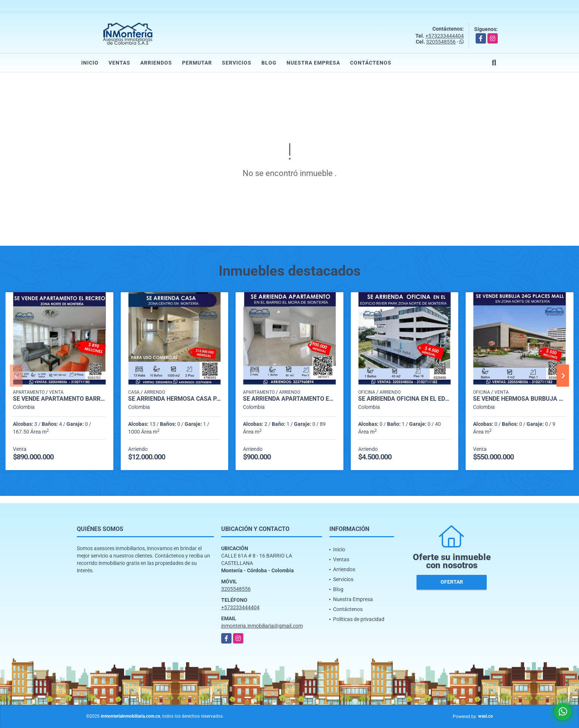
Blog (269, 63)
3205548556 (441, 42)
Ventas (119, 63)
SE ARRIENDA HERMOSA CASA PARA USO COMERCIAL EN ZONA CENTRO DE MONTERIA (175, 399)
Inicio (90, 63)
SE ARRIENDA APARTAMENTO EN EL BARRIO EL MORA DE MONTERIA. (289, 399)
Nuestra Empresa (313, 63)
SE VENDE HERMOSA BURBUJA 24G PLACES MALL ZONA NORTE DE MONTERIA (520, 399)
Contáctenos (371, 63)
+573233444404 (445, 36)
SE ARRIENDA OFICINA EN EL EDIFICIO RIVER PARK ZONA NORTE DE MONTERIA (405, 399)
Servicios (237, 63)
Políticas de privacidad (359, 619)
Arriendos (156, 63)
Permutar (197, 63)
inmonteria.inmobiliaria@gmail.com (262, 626)
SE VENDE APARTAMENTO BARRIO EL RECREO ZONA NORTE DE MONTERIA (59, 399)
